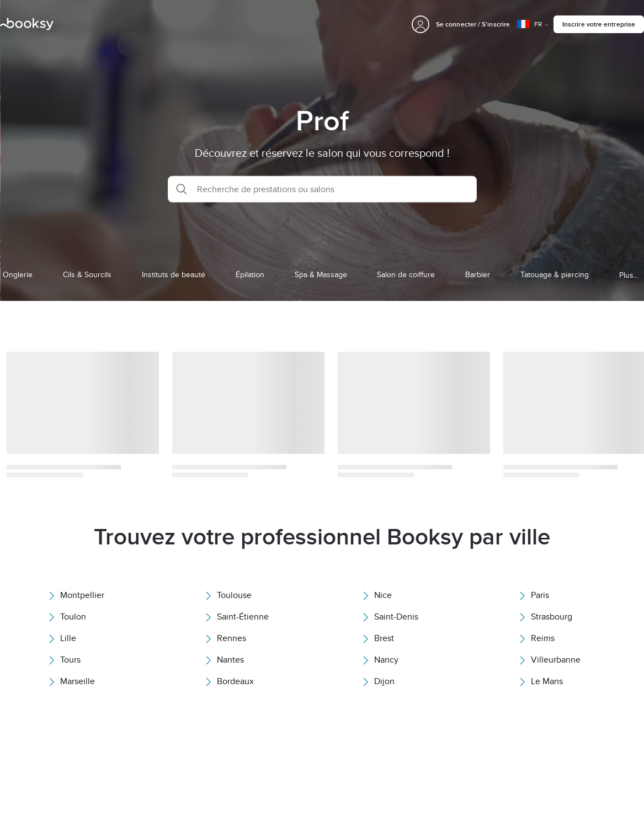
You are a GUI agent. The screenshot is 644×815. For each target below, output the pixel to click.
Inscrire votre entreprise (599, 24)
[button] (322, 189)
